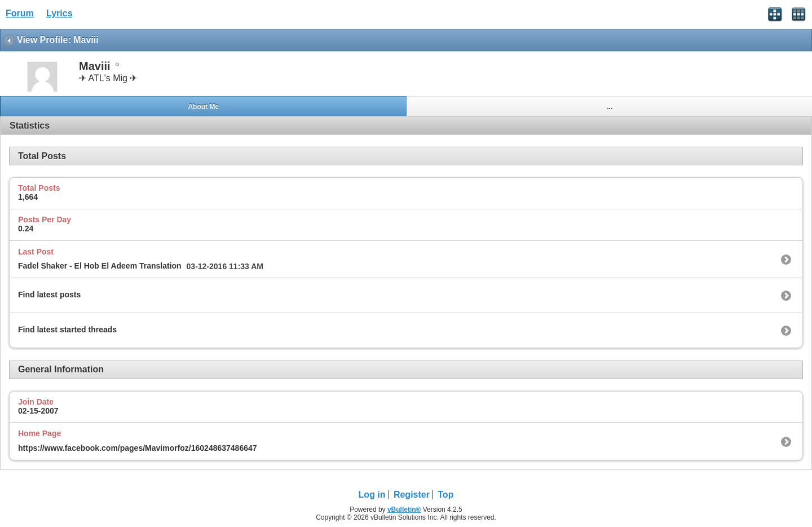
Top (445, 495)
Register (412, 495)
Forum (20, 13)
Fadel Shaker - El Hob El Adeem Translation (100, 266)
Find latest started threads (67, 330)
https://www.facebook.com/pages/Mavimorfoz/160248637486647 (138, 448)
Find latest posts (49, 295)
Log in (372, 495)
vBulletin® (404, 510)
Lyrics (59, 13)
